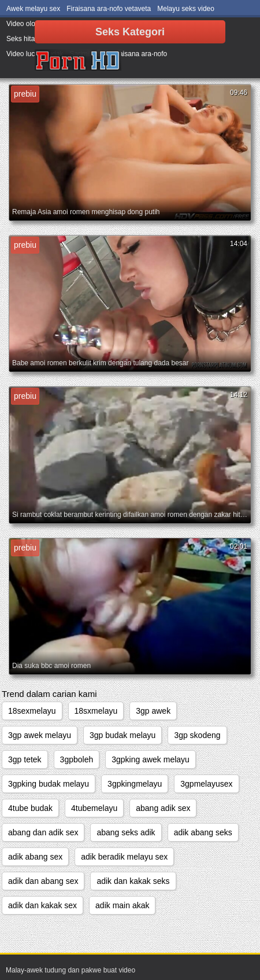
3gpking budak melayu (49, 784)
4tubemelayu (94, 808)
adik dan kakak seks (133, 881)
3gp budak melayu (122, 735)
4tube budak (30, 808)
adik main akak (122, 905)
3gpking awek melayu (151, 759)
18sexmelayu (32, 711)
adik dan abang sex (43, 881)
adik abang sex (35, 857)
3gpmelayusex (206, 784)
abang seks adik (126, 832)
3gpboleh (77, 759)
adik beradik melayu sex (124, 857)
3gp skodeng (197, 735)
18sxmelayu (96, 711)
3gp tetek (25, 759)
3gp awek (153, 711)
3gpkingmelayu (135, 784)
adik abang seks (203, 832)
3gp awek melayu (40, 735)
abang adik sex (163, 808)
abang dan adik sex (43, 832)
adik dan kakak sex (42, 905)
